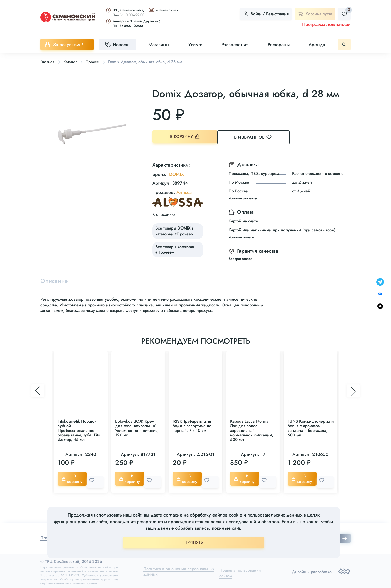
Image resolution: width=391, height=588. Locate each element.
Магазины (159, 45)
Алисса (184, 191)
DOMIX (176, 173)
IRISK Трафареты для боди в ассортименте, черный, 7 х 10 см (193, 426)
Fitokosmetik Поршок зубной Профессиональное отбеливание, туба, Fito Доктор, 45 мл (79, 430)
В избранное (259, 137)
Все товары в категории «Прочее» (175, 230)
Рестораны (279, 45)
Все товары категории (175, 248)
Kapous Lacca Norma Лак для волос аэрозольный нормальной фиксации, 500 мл (252, 430)
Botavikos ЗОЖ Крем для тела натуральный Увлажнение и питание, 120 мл (137, 428)
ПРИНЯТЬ (194, 542)
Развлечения (235, 45)
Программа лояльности (326, 24)
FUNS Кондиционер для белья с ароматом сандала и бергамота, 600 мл (311, 428)
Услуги (195, 45)
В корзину (185, 137)
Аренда (317, 45)
